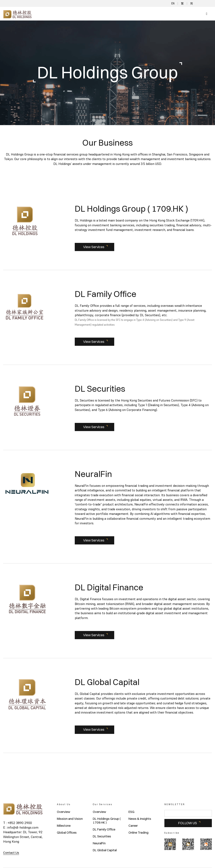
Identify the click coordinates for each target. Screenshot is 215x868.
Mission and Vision (70, 819)
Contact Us (11, 853)
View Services (94, 247)
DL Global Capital (105, 850)
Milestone (64, 826)
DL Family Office (104, 829)
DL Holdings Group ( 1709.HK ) (107, 821)
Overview (64, 812)
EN (173, 3)
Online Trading (138, 833)
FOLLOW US (187, 823)
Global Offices (67, 833)
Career (133, 826)
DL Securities (102, 836)
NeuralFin (99, 843)
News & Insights (140, 819)
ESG (131, 812)
